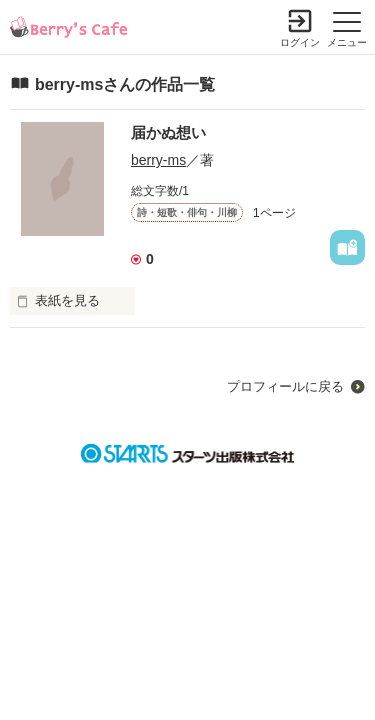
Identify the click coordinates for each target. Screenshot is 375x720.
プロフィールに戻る (285, 386)
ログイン (300, 42)
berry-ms (158, 160)
